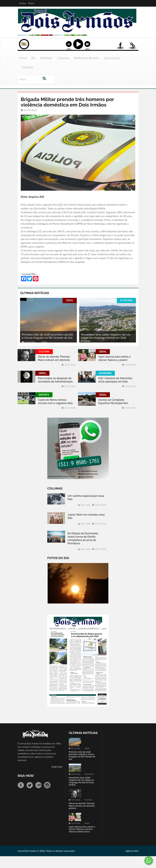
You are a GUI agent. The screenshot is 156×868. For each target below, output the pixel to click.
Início (23, 70)
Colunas (63, 70)
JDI (33, 70)
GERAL (70, 312)
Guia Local (112, 70)
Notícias (46, 70)
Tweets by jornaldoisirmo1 (118, 744)
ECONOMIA (126, 312)
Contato (28, 79)
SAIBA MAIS (57, 779)
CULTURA (44, 363)
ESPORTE (44, 407)
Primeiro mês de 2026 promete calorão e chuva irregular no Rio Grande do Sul (47, 348)
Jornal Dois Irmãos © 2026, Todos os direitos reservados (46, 863)
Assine (23, 3)
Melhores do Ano (87, 70)
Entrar (31, 3)
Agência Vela (132, 863)
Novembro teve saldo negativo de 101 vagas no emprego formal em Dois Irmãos (106, 349)
